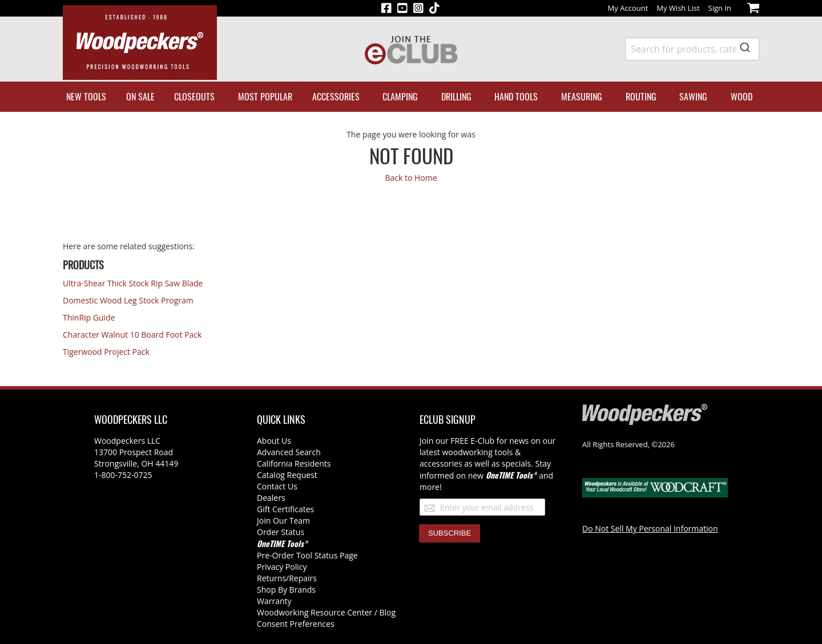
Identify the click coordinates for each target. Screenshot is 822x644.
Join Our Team (283, 521)
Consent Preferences (296, 624)
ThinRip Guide (89, 317)
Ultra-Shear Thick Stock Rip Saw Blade (133, 283)
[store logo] (140, 42)
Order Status (281, 532)
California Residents (294, 463)
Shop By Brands (286, 590)
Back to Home (411, 178)
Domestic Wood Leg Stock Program (128, 300)
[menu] (411, 97)
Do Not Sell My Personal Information (650, 528)
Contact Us (277, 486)
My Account (628, 8)
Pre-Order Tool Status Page (307, 555)
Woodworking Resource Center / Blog (326, 612)
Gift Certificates (285, 509)
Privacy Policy (282, 567)
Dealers (271, 498)
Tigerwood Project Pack (106, 352)
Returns (271, 578)
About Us (274, 441)
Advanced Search (289, 452)
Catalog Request (287, 475)
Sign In (720, 8)
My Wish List (678, 8)
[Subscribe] (450, 533)
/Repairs (301, 578)
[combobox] (692, 49)
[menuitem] (86, 97)
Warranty (274, 601)
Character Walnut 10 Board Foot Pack (132, 335)
